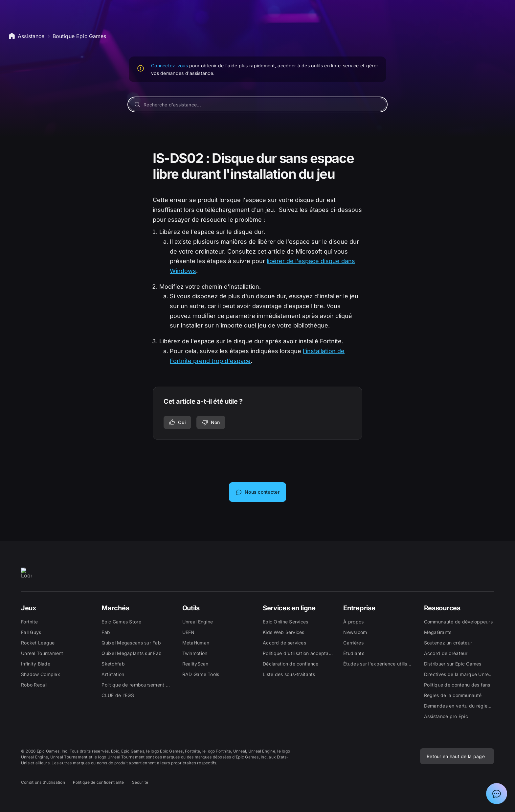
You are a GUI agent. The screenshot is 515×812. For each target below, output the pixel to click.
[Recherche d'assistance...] (257, 104)
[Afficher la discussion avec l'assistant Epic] (497, 794)
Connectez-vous (169, 66)
